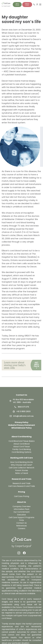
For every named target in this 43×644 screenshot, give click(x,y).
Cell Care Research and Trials (22, 486)
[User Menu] (37, 4)
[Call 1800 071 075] (34, 4)
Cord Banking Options (21, 452)
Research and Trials (21, 483)
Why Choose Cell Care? (21, 465)
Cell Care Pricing (22, 496)
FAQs (21, 520)
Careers (22, 528)
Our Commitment (22, 512)
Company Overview (22, 506)
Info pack (17, 4)
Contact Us (21, 395)
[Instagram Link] (19, 553)
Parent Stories (22, 470)
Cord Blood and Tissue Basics (22, 441)
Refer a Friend (22, 473)
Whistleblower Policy (21, 428)
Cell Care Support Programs (21, 517)
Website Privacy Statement (22, 425)
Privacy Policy (22, 422)
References (21, 526)
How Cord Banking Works (21, 462)
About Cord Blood (21, 444)
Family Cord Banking (22, 449)
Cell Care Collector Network (22, 468)
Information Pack (22, 509)
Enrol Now (27, 4)
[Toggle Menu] (40, 4)
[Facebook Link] (24, 553)
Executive (21, 515)
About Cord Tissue (21, 447)
